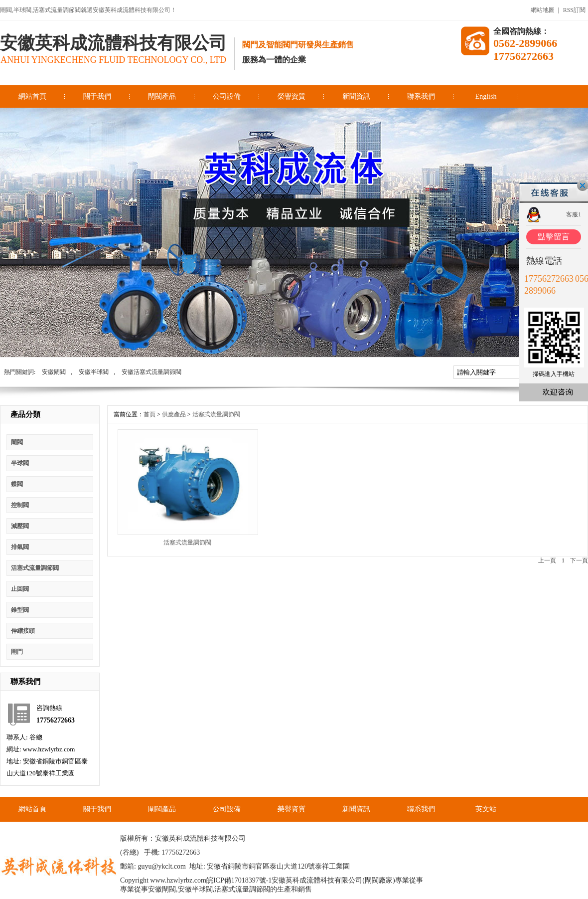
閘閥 (17, 442)
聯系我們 (421, 96)
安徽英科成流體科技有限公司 (113, 43)
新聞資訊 (356, 96)
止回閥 (20, 589)
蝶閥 (17, 484)
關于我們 (97, 96)
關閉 (583, 185)
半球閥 (20, 463)
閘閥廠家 (379, 880)
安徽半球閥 (94, 372)
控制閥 (20, 505)
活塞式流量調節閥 (35, 568)
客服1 (574, 214)
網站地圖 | (545, 10)
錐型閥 (20, 610)
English (486, 96)
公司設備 (227, 96)
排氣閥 (20, 547)
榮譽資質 (292, 96)
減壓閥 (20, 526)
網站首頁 (32, 96)
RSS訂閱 (574, 10)
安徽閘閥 (54, 372)
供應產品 (174, 414)
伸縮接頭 (23, 631)
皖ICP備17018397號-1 (239, 880)
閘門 (17, 652)
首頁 (149, 414)
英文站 (486, 809)
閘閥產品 (162, 96)
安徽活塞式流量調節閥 (151, 372)
